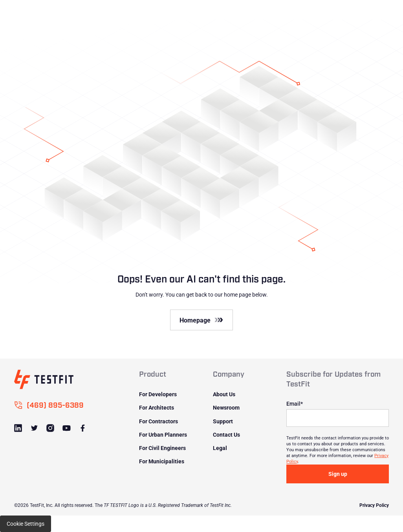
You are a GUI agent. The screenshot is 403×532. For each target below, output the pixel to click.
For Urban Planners (163, 435)
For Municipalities (162, 461)
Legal (220, 448)
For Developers (158, 394)
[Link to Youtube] (67, 428)
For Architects (157, 407)
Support (223, 421)
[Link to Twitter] (35, 428)
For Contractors (158, 421)
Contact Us (226, 435)
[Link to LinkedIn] (18, 428)
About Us (224, 394)
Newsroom (226, 407)
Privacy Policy (374, 505)
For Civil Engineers (162, 448)
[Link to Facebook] (83, 428)
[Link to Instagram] (51, 428)
